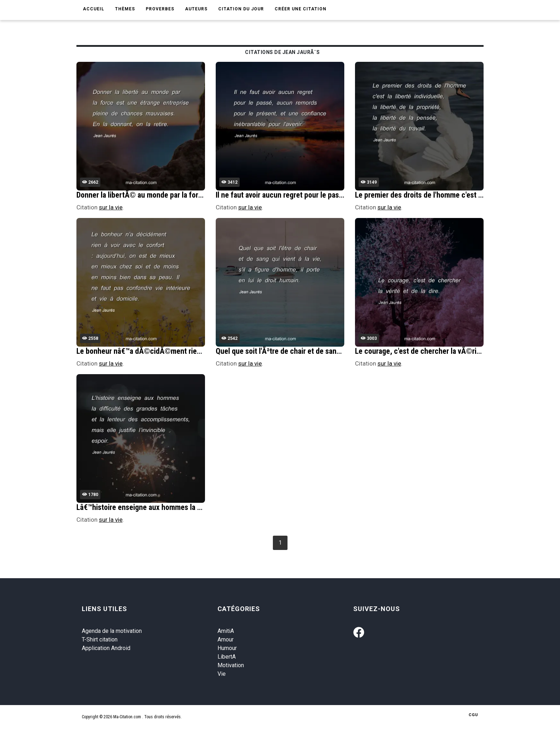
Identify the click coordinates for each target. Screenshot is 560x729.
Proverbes (160, 9)
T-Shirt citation (100, 639)
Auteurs (196, 9)
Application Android (106, 648)
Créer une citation (301, 9)
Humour (227, 648)
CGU (473, 715)
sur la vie (111, 207)
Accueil (94, 9)
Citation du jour (241, 9)
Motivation (231, 665)
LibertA (227, 657)
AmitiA (226, 631)
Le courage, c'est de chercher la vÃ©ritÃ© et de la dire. (443, 351)
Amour (226, 639)
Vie (222, 674)
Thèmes (125, 9)
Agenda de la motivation (112, 631)
